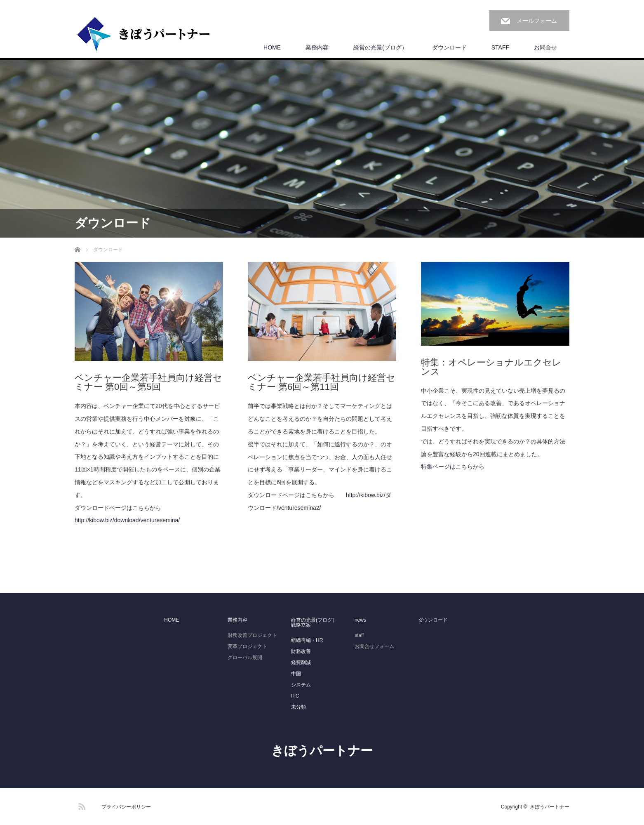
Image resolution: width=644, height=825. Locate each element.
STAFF (500, 47)
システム (301, 685)
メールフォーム (537, 21)
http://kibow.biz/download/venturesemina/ (127, 520)
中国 (296, 674)
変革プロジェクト (247, 646)
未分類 (298, 707)
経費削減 (301, 662)
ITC (295, 696)
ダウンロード (449, 47)
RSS (81, 805)
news (360, 620)
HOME (272, 47)
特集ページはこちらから (453, 467)
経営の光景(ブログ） (380, 47)
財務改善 (301, 651)
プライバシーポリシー (126, 807)
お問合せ (545, 47)
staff (359, 635)
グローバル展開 (245, 658)
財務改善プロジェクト (252, 635)
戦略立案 (301, 625)
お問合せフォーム (374, 646)
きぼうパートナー (322, 751)
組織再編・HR (307, 640)
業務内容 (317, 47)
